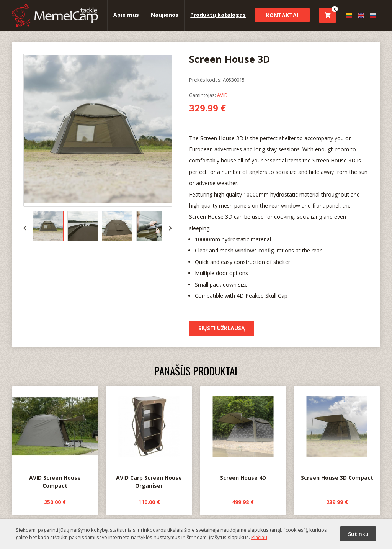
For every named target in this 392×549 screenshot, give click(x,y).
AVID (222, 95)
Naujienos (165, 15)
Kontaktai (282, 15)
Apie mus (126, 15)
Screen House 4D (243, 434)
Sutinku (358, 534)
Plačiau (259, 537)
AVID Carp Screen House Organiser (149, 438)
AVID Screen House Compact (55, 438)
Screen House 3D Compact (337, 434)
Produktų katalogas (218, 15)
